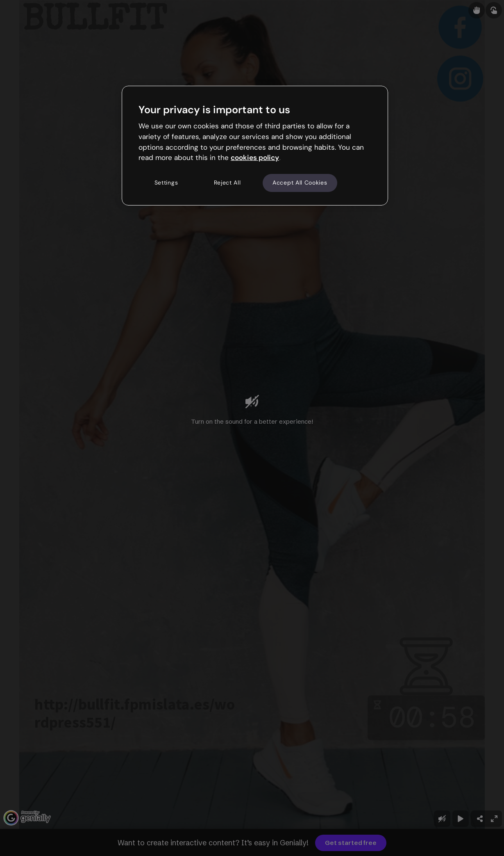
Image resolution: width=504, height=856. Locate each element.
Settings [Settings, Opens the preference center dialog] (166, 183)
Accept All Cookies (300, 183)
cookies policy (255, 158)
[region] (255, 146)
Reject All (227, 183)
